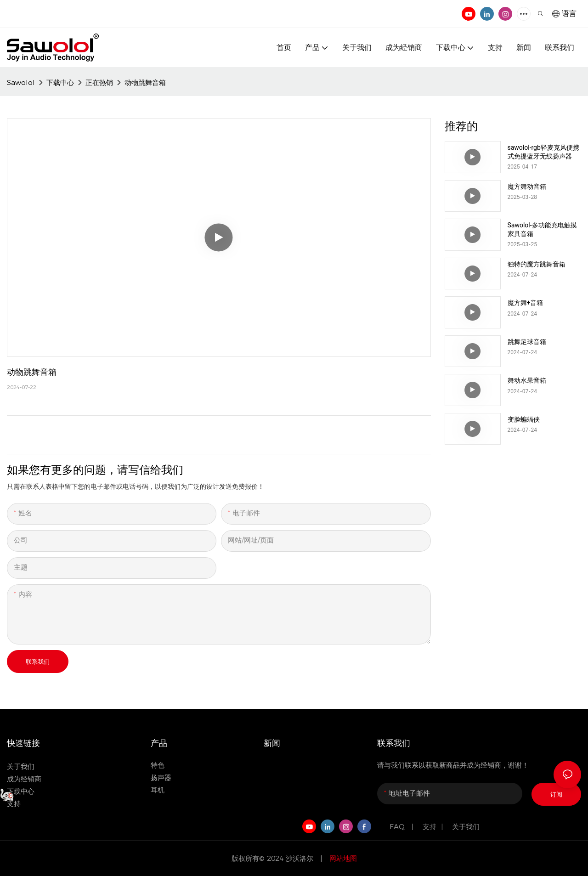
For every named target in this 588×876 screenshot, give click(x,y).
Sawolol (21, 82)
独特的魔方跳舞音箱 (537, 264)
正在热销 (99, 82)
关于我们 (21, 766)
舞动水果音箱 (527, 380)
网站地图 (342, 858)
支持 (430, 827)
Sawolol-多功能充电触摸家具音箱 (542, 229)
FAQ (398, 827)
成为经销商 (24, 779)
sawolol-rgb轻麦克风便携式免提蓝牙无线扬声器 (543, 152)
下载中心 (60, 82)
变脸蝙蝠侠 (524, 419)
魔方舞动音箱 (527, 187)
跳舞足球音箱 (527, 342)
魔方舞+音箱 (526, 303)
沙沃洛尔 (301, 858)
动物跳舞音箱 (145, 82)
